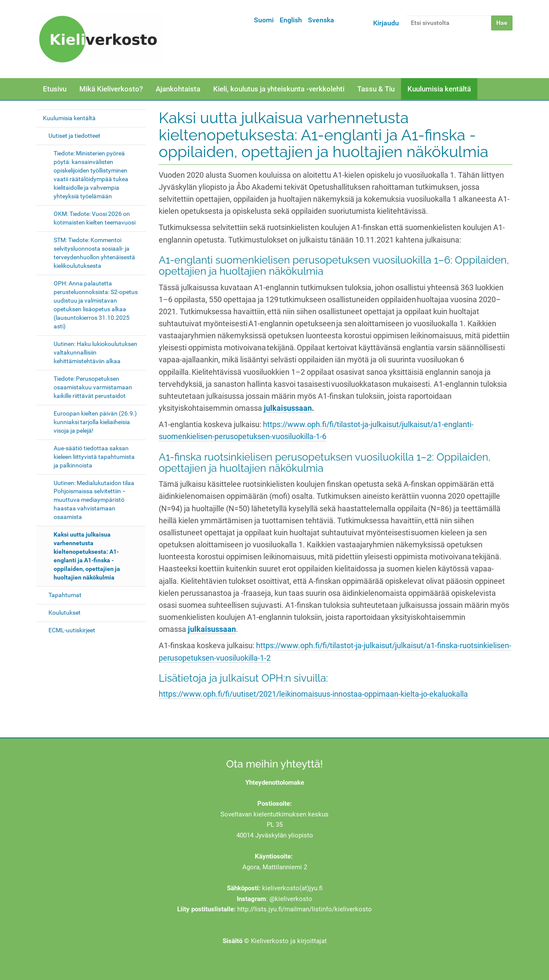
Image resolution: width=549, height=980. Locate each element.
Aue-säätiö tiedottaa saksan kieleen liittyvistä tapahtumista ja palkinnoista (94, 457)
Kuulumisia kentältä (439, 89)
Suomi (264, 20)
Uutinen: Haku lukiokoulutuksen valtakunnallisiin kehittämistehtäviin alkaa (95, 352)
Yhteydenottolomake (275, 783)
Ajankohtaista (178, 89)
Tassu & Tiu (376, 89)
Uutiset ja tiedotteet (74, 136)
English (291, 20)
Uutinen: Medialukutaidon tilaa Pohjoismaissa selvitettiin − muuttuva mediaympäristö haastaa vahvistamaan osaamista (94, 500)
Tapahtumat (65, 595)
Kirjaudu (386, 23)
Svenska (321, 20)
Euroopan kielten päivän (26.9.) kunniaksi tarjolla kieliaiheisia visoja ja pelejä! (95, 422)
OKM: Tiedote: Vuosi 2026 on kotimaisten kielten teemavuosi (95, 218)
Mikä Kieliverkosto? (111, 89)
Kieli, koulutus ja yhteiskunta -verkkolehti (279, 89)
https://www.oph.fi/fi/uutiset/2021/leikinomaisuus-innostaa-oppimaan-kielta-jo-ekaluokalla (313, 694)
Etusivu (55, 89)
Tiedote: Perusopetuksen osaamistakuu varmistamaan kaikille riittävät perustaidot (93, 387)
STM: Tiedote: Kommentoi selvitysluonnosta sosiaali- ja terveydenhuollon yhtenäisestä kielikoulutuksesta (94, 253)
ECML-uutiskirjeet (72, 630)
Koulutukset (65, 613)
